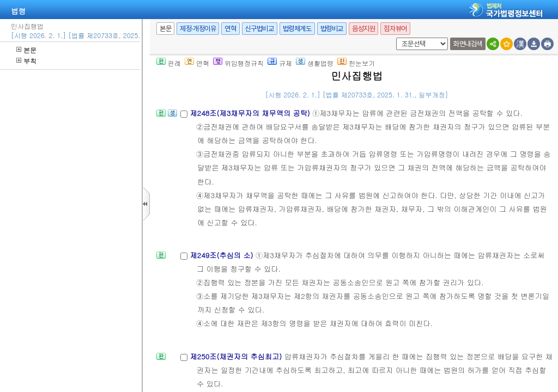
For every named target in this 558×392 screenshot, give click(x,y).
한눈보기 (356, 63)
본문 (26, 50)
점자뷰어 (395, 29)
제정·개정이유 (198, 29)
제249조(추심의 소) (223, 255)
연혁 (230, 29)
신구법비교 (260, 29)
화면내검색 (468, 44)
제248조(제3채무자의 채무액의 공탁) (251, 113)
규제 (280, 63)
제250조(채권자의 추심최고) (237, 356)
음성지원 (363, 29)
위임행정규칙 (238, 63)
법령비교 (332, 29)
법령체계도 (297, 29)
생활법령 (315, 63)
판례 (169, 63)
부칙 (26, 61)
